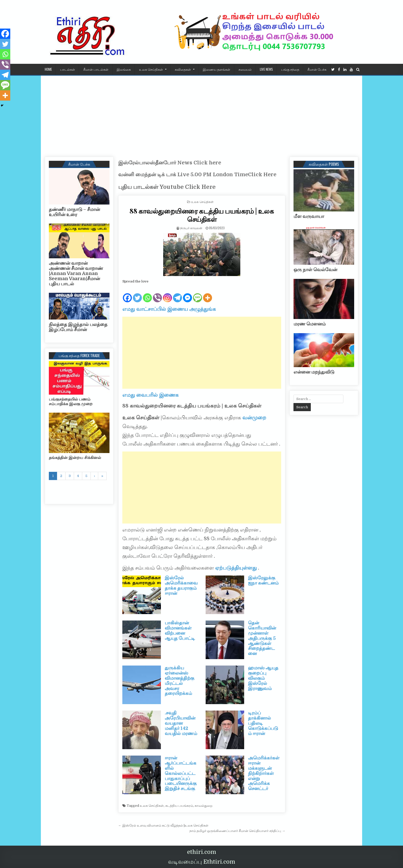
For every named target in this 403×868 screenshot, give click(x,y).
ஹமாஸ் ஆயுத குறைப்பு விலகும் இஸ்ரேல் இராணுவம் (263, 678)
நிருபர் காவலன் (191, 228)
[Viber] (157, 294)
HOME (48, 69)
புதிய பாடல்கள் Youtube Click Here (167, 187)
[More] (208, 294)
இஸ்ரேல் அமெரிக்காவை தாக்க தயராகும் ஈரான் (181, 585)
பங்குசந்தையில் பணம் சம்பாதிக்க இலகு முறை (71, 402)
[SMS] (198, 294)
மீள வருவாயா (309, 216)
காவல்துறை (204, 806)
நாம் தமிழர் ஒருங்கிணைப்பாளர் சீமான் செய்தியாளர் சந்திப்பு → (237, 831)
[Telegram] (177, 294)
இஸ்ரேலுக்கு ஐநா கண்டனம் (263, 580)
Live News (266, 69)
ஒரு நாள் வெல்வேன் (315, 270)
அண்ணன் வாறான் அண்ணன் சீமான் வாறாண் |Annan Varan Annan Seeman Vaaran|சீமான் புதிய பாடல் (76, 273)
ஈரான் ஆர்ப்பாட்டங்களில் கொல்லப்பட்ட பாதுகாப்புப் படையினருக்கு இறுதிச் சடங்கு (181, 773)
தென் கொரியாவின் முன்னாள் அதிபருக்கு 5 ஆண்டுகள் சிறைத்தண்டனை (262, 638)
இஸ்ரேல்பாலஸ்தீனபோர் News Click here (170, 163)
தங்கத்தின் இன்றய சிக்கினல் (75, 458)
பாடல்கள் (68, 69)
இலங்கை (124, 69)
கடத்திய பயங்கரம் (179, 806)
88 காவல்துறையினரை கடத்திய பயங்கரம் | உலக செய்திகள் (202, 215)
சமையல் (245, 69)
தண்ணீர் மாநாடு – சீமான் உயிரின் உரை (74, 212)
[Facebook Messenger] (187, 294)
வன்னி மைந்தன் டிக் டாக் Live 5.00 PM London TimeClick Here (197, 175)
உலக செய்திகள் (151, 69)
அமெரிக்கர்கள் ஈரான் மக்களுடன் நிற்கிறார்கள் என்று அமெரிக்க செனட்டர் (264, 773)
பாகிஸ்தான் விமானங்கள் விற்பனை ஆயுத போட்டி (180, 630)
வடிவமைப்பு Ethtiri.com (202, 862)
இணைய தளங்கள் (217, 69)
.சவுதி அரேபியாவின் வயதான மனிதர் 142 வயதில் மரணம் (181, 723)
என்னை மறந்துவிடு (314, 372)
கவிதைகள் (183, 69)
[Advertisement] (201, 114)
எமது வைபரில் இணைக (150, 395)
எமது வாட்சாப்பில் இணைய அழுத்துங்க (169, 309)
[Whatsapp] (147, 294)
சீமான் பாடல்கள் (96, 69)
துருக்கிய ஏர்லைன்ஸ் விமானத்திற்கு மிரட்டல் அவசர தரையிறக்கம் (180, 681)
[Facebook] (127, 294)
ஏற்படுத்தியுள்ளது (237, 568)
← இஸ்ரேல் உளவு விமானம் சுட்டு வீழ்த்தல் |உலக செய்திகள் (163, 825)
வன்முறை (254, 418)
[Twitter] (137, 294)
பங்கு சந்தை (290, 69)
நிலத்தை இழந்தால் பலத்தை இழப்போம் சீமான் (78, 327)
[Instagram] (167, 294)
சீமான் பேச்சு (317, 69)
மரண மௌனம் (310, 324)
